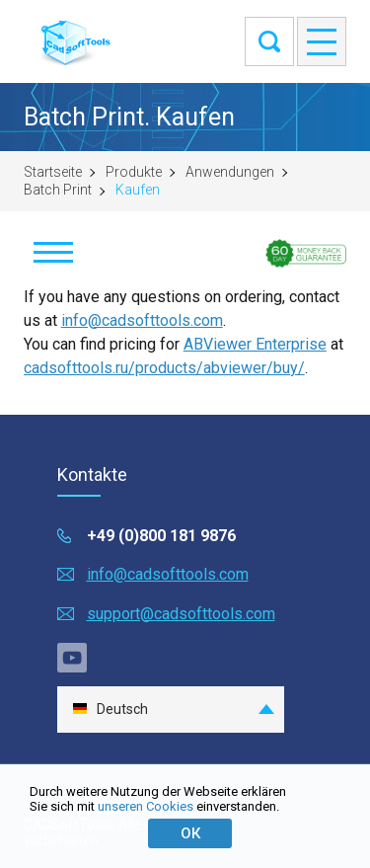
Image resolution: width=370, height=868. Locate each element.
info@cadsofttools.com (142, 320)
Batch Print (58, 190)
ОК (190, 833)
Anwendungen (230, 172)
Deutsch (110, 710)
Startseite (53, 172)
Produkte (134, 172)
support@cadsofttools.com (181, 614)
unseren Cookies (146, 806)
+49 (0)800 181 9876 (161, 536)
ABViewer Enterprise (255, 344)
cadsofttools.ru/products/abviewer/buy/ (164, 368)
